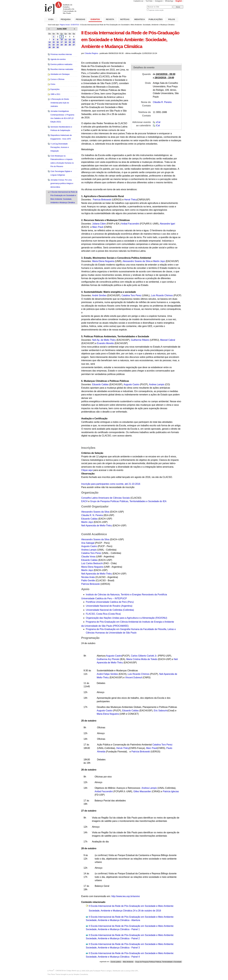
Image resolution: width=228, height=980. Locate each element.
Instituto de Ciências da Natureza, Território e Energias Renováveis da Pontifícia (126, 595)
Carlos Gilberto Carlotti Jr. (144, 656)
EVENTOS (95, 19)
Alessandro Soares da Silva (137, 261)
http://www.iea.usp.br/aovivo (126, 896)
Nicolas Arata (88, 577)
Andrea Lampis (157, 384)
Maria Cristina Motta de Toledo (142, 659)
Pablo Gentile (88, 580)
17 (62, 42)
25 (66, 45)
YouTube (149, 1)
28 (50, 47)
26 (70, 45)
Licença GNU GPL (132, 971)
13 (74, 40)
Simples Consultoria (81, 974)
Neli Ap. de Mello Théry (104, 340)
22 (54, 45)
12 (70, 40)
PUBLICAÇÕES (156, 19)
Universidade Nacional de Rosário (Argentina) (109, 606)
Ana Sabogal (88, 543)
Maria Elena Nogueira (103, 261)
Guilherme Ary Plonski (108, 659)
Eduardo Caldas (100, 384)
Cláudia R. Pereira (162, 102)
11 (66, 40)
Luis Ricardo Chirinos (162, 295)
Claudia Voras (89, 557)
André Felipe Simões (107, 674)
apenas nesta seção (156, 10)
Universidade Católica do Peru (104, 598)
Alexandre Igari (167, 224)
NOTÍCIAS (125, 19)
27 (74, 45)
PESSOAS (81, 19)
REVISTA (110, 19)
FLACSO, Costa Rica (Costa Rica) (103, 614)
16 (58, 42)
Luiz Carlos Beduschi (92, 563)
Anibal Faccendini (130, 224)
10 (62, 40)
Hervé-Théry (123, 748)
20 (74, 42)
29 (54, 47)
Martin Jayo (159, 261)
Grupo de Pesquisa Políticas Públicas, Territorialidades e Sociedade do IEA (128, 501)
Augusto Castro (131, 384)
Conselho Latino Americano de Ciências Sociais (106, 498)
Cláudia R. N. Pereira (92, 515)
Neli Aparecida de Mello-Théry (97, 526)
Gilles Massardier (142, 791)
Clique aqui (87, 470)
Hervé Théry (130, 200)
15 (54, 42)
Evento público (116, 962)
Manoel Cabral (168, 340)
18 (66, 42)
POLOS (172, 19)
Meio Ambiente (128, 962)
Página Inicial (65, 25)
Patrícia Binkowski (91, 584)
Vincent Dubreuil (134, 677)
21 (50, 45)
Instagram (159, 1)
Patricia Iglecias (171, 791)
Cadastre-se (138, 1)
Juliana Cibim (99, 224)
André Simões (99, 295)
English (179, 1)
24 (62, 45)
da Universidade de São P (105, 626)
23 (58, 45)
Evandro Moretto (105, 343)
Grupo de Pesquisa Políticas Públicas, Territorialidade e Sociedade (158, 962)
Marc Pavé (98, 227)
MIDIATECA (140, 19)
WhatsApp (169, 1)
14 (50, 42)
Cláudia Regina (91, 53)
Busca (140, 5)
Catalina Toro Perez (132, 295)
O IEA (51, 19)
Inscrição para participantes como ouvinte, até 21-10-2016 (111, 484)
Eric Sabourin (161, 711)
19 (70, 42)
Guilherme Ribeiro (140, 340)
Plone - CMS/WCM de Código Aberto (63, 971)
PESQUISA (66, 19)
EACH (84, 501)
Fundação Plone (99, 971)
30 (58, 47)
